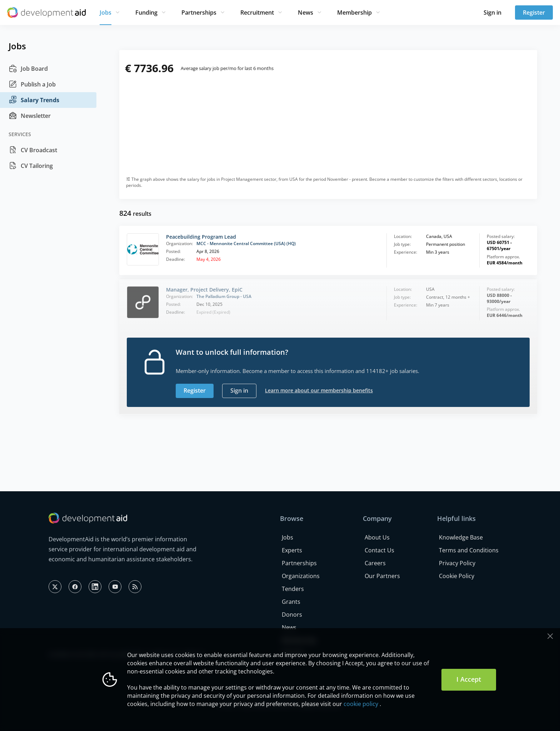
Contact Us (379, 550)
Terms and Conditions (469, 550)
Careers (375, 563)
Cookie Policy (457, 576)
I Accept (469, 679)
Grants (291, 602)
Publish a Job (32, 84)
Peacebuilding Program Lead (201, 237)
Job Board (28, 69)
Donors (292, 615)
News (306, 13)
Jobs (106, 13)
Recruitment (257, 13)
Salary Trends (34, 100)
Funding (146, 13)
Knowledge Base (461, 537)
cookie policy (361, 704)
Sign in (492, 13)
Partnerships (199, 13)
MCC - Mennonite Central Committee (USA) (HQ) (246, 243)
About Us (377, 537)
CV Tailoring (31, 166)
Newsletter (30, 116)
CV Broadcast (33, 150)
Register (534, 13)
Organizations (301, 576)
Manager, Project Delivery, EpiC (204, 290)
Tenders (293, 589)
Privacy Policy (457, 563)
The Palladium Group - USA (224, 296)
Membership (354, 13)
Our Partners (382, 576)
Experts (292, 550)
